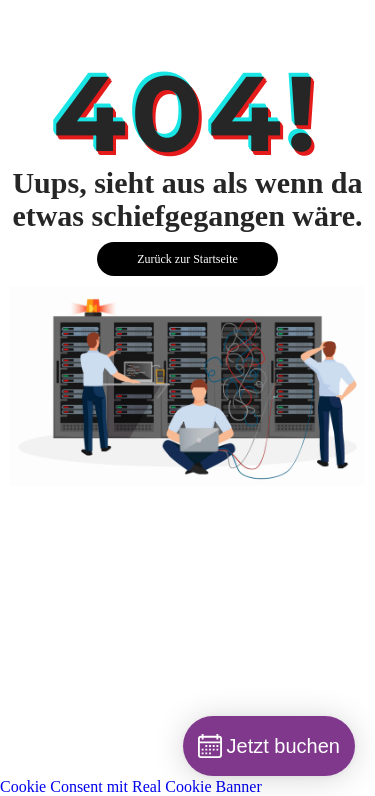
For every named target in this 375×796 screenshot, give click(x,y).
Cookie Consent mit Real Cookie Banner (131, 786)
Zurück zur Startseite (187, 259)
